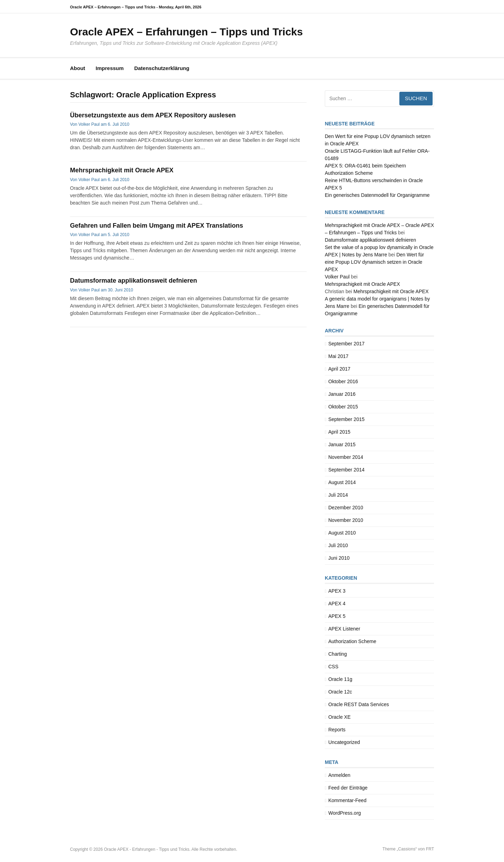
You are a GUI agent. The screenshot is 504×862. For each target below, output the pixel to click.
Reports (337, 730)
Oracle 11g (340, 679)
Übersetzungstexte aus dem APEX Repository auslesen (153, 115)
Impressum (110, 68)
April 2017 (339, 369)
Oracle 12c (340, 692)
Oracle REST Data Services (359, 704)
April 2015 (339, 432)
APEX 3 (337, 591)
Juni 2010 (339, 558)
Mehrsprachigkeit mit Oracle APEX (122, 170)
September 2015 (346, 419)
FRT (430, 849)
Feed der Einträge (348, 788)
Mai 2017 (338, 356)
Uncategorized (344, 742)
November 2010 (346, 520)
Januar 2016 (342, 394)
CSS (333, 667)
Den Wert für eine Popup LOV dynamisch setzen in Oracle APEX (374, 262)
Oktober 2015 (343, 407)
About (78, 68)
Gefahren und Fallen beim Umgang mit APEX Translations (156, 226)
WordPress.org (345, 813)
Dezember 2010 (346, 508)
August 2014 (342, 482)
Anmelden (339, 775)
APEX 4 (337, 604)
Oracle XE (339, 717)
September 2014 (346, 470)
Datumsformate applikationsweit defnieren (134, 281)
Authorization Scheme (352, 641)
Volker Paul (89, 124)
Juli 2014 (338, 495)
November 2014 (346, 457)
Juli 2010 (338, 545)
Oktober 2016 (343, 381)
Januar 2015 (342, 444)
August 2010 (342, 533)
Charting (338, 654)
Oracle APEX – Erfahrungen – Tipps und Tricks (186, 32)
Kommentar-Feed (347, 800)
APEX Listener (344, 629)
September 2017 (346, 344)
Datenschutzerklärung (162, 68)
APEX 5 (337, 616)
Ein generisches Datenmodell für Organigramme (377, 195)
